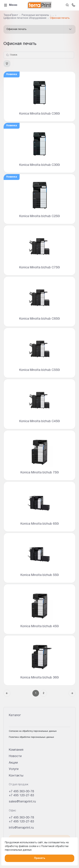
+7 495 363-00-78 (21, 792)
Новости (15, 756)
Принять (40, 858)
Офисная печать (39, 29)
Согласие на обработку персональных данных (33, 731)
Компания (16, 750)
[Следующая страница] (72, 693)
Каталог (15, 715)
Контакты (16, 776)
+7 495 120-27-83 (21, 795)
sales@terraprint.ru (22, 802)
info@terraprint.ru (21, 828)
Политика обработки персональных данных (31, 737)
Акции (13, 763)
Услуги (14, 769)
